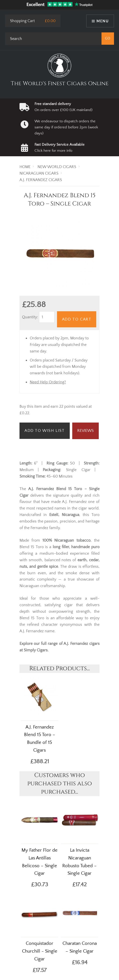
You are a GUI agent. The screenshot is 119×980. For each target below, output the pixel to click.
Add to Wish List (45, 431)
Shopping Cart (22, 21)
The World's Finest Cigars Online (60, 84)
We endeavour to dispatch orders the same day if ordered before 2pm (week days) (66, 127)
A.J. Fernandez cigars (81, 644)
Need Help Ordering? (48, 382)
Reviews (85, 431)
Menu (102, 21)
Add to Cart (77, 319)
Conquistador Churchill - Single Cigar (40, 951)
